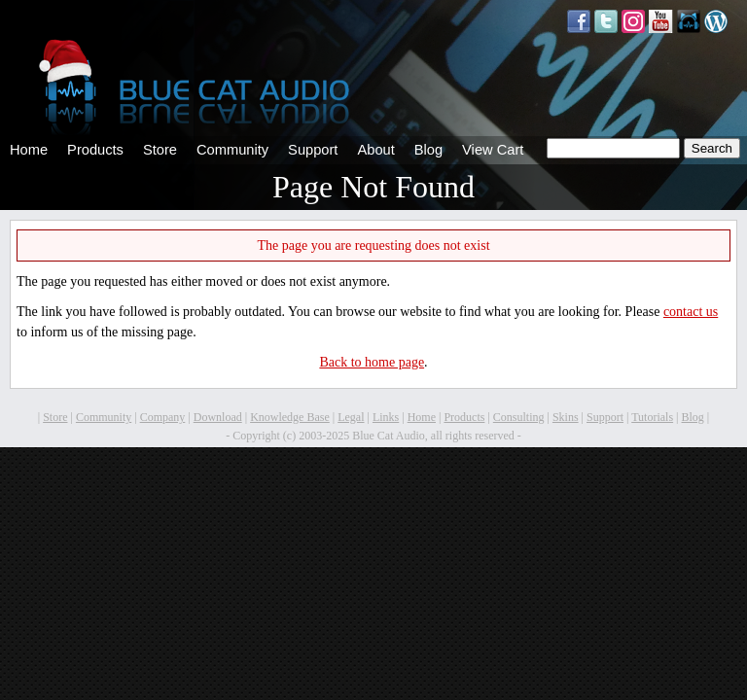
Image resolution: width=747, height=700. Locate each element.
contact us (691, 312)
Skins (566, 417)
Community (232, 150)
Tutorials (652, 417)
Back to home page (372, 362)
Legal (351, 417)
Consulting (519, 417)
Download (218, 417)
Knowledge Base (290, 417)
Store (160, 150)
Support (313, 150)
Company (163, 417)
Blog (428, 150)
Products (95, 150)
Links (386, 417)
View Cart (493, 150)
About (375, 150)
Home (29, 150)
